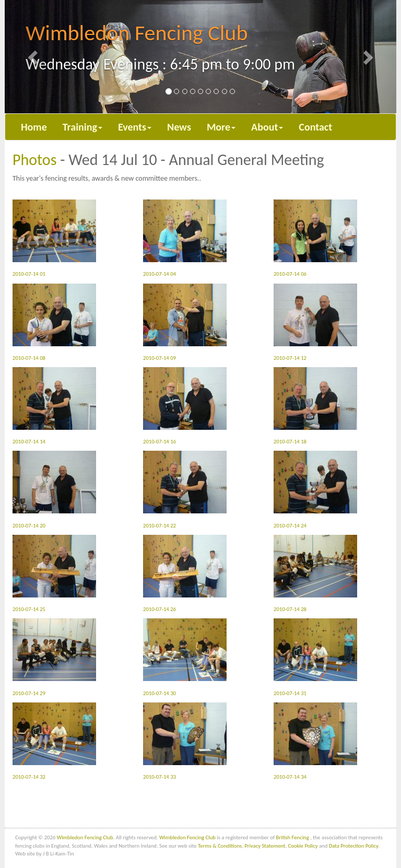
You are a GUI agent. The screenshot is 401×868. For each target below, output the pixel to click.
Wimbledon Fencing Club (85, 837)
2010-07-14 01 (54, 238)
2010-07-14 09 (185, 322)
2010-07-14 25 (54, 574)
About (267, 127)
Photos (34, 160)
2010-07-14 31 (315, 657)
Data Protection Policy (353, 846)
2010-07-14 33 (185, 741)
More (221, 127)
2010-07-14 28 (315, 574)
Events (135, 127)
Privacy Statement (265, 846)
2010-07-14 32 (54, 741)
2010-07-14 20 (54, 490)
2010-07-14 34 (315, 741)
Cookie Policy (303, 846)
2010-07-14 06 (315, 238)
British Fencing (293, 837)
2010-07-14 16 (185, 406)
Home (34, 127)
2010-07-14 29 (54, 657)
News (179, 127)
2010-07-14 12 (315, 322)
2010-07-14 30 (185, 657)
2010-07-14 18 (315, 406)
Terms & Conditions (220, 846)
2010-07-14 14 (54, 406)
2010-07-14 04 (185, 238)
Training (82, 127)
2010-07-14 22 (185, 490)
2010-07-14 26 (185, 574)
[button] (34, 57)
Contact (315, 127)
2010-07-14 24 (315, 490)
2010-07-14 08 (54, 322)
